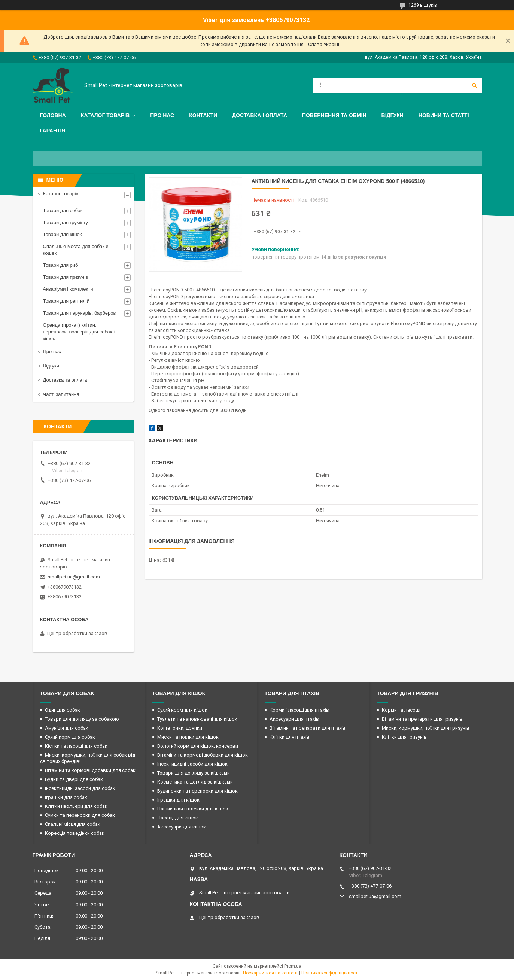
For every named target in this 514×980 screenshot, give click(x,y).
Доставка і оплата (260, 115)
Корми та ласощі (401, 710)
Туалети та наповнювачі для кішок (197, 719)
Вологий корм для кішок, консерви (198, 746)
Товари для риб (61, 265)
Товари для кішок (63, 234)
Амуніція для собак (67, 728)
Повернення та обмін (334, 115)
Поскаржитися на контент (270, 973)
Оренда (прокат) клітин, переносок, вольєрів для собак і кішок (79, 332)
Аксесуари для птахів (294, 719)
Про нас (162, 115)
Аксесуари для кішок (182, 827)
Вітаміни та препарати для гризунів (422, 719)
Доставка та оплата (65, 380)
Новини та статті (444, 115)
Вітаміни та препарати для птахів (308, 728)
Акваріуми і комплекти (68, 289)
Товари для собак (63, 210)
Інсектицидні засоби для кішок (192, 764)
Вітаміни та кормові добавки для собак (90, 770)
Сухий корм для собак (70, 737)
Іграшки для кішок (178, 800)
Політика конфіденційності (330, 973)
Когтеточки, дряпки (180, 728)
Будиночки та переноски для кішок (197, 791)
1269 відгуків (423, 5)
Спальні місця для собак (73, 824)
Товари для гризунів (66, 277)
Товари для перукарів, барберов (80, 313)
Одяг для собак (63, 710)
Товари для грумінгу (66, 222)
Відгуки (393, 115)
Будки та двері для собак (74, 779)
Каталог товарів (105, 115)
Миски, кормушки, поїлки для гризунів (426, 728)
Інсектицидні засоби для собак (80, 788)
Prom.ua (293, 966)
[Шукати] (474, 85)
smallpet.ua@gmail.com (74, 577)
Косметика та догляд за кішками (195, 782)
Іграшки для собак (66, 797)
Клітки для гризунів (404, 737)
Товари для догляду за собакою (82, 719)
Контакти (203, 115)
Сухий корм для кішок (182, 710)
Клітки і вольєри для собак (76, 806)
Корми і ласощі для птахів (299, 710)
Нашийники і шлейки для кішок (193, 809)
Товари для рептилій (66, 301)
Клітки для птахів (290, 737)
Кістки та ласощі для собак (76, 746)
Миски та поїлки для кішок (188, 737)
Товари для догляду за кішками (194, 773)
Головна (53, 115)
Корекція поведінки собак (75, 833)
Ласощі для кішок (178, 818)
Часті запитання (61, 394)
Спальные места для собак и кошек (76, 250)
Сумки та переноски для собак (80, 815)
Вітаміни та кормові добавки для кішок (203, 755)
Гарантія (53, 131)
